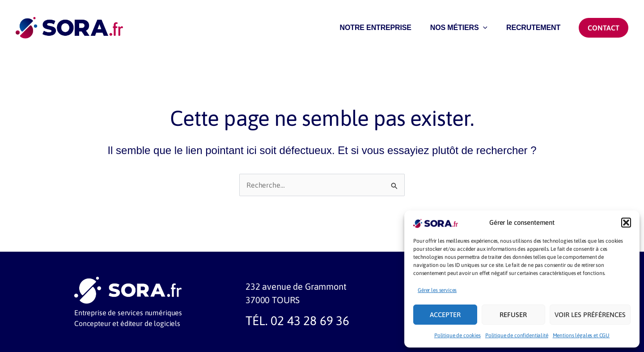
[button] (626, 223)
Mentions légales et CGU (581, 335)
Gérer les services (437, 290)
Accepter (445, 315)
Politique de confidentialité (517, 335)
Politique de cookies (458, 335)
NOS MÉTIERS (455, 30)
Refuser (513, 315)
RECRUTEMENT (532, 30)
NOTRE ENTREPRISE (369, 30)
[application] (479, 30)
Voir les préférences (590, 315)
